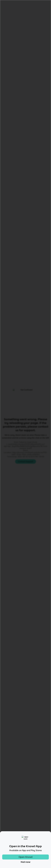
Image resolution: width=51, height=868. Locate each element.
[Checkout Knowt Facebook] (26, 835)
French (25, 10)
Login (30, 3)
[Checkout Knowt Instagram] (18, 835)
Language (14, 10)
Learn (23, 197)
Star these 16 (40, 281)
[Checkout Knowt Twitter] (33, 835)
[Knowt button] (43, 33)
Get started (42, 3)
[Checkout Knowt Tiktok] (11, 835)
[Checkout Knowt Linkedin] (40, 835)
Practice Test (39, 197)
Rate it (26, 25)
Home (5, 10)
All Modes (10, 197)
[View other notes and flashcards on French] (10, 186)
